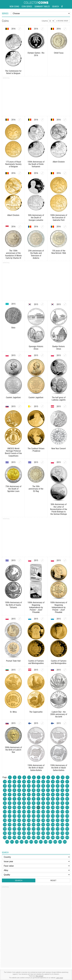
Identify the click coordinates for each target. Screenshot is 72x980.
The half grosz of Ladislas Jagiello (59, 399)
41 (67, 786)
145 (29, 820)
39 (58, 786)
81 (58, 799)
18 (24, 782)
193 (58, 833)
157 (19, 825)
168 (5, 829)
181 (67, 829)
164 (53, 825)
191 (48, 833)
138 (62, 816)
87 (19, 803)
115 (19, 812)
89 (29, 803)
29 (10, 786)
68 (62, 794)
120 (43, 812)
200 (24, 837)
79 (48, 799)
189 (38, 833)
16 (14, 782)
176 (43, 829)
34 (34, 786)
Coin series (27, 7)
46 (24, 790)
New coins (14, 7)
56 (5, 794)
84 (5, 803)
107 (48, 807)
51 (48, 790)
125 (67, 812)
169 (10, 829)
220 (55, 842)
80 (53, 799)
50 (43, 790)
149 (48, 820)
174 (34, 829)
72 (14, 799)
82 (62, 799)
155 (10, 825)
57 (10, 794)
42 (5, 790)
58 (14, 794)
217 (41, 842)
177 (48, 829)
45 (19, 790)
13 (67, 777)
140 (5, 820)
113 (10, 812)
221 (60, 842)
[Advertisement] (36, 97)
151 (58, 820)
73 (19, 799)
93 (48, 803)
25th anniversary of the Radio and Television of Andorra (36, 254)
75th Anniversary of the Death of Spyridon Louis (13, 489)
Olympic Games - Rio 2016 (36, 54)
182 (5, 833)
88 (24, 803)
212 (17, 842)
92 (43, 803)
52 (53, 790)
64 (43, 794)
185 (19, 833)
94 (53, 803)
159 (29, 825)
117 (29, 812)
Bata (13, 328)
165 (58, 825)
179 (58, 829)
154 (5, 825)
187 (29, 833)
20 (34, 782)
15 (10, 782)
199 (19, 837)
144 (24, 820)
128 (14, 816)
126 (5, 816)
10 (53, 777)
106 (43, 807)
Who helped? (40, 976)
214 (26, 842)
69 (67, 794)
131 (29, 816)
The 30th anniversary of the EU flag (36, 489)
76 (34, 799)
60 (24, 794)
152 (62, 820)
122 (53, 812)
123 (58, 812)
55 (67, 790)
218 (46, 842)
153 (67, 820)
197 (10, 837)
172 (24, 829)
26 (62, 782)
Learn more (59, 978)
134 (43, 816)
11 (58, 777)
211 (12, 842)
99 (10, 807)
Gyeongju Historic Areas (36, 348)
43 (10, 790)
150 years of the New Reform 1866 (59, 252)
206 (53, 837)
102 (24, 807)
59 (19, 794)
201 (29, 837)
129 (19, 816)
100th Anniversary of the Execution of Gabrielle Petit (59, 218)
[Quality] (36, 875)
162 (43, 825)
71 (10, 799)
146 (34, 820)
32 (24, 786)
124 (62, 812)
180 (62, 829)
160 (34, 825)
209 (67, 837)
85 (10, 803)
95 (58, 803)
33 (29, 786)
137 (58, 816)
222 (65, 842)
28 (5, 786)
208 (62, 837)
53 (58, 790)
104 (34, 807)
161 (38, 825)
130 (24, 816)
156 (14, 825)
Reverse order (62, 21)
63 (38, 794)
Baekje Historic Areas (59, 348)
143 (19, 820)
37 (48, 786)
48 (34, 790)
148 (43, 820)
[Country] (36, 857)
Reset (53, 880)
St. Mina (13, 712)
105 (38, 807)
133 (38, 816)
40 (62, 786)
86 (14, 803)
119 (38, 812)
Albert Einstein (59, 162)
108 (53, 807)
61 (29, 794)
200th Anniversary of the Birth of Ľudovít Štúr (13, 750)
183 (10, 833)
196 (5, 837)
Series (5, 13)
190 (43, 833)
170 (14, 829)
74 (24, 799)
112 (5, 812)
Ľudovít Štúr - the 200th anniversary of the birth (59, 714)
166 (62, 825)
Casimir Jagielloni (13, 397)
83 (67, 799)
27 (67, 782)
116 (24, 812)
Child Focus (59, 53)
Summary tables (42, 7)
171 (19, 829)
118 (34, 812)
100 (14, 807)
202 (34, 837)
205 (48, 837)
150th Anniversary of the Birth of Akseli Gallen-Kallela (36, 768)
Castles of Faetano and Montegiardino (36, 662)
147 (38, 820)
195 (67, 833)
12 (63, 777)
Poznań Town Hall (13, 661)
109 (58, 807)
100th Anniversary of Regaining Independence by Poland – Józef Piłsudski (36, 607)
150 (53, 820)
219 (50, 842)
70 (5, 799)
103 (29, 807)
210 (7, 842)
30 (14, 786)
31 (19, 786)
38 (53, 786)
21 (38, 782)
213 (22, 842)
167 (67, 825)
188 (34, 833)
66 (53, 794)
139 (67, 816)
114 (14, 812)
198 (14, 837)
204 (43, 837)
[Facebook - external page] (62, 7)
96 (62, 803)
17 (19, 782)
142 (14, 820)
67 (58, 794)
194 (62, 833)
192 (53, 833)
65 (48, 794)
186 (24, 833)
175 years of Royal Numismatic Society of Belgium (13, 164)
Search (56, 7)
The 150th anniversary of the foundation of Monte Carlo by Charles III (13, 254)
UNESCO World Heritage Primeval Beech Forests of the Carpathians (13, 452)
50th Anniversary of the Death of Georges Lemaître (36, 218)
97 (67, 803)
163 (48, 825)
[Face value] (36, 866)
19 (29, 782)
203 (38, 837)
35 (38, 786)
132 (34, 816)
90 (34, 803)
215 (31, 842)
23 (48, 782)
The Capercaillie (36, 712)
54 (62, 790)
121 (48, 812)
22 (43, 782)
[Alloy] (36, 870)
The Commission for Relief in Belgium (13, 72)
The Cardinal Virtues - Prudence (36, 450)
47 (29, 790)
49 (38, 790)
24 (53, 782)
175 (38, 829)
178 (53, 829)
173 (29, 829)
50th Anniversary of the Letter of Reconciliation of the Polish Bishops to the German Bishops (59, 509)
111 (67, 807)
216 (36, 842)
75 (29, 799)
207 (58, 837)
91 (38, 803)
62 (34, 794)
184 (14, 833)
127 (10, 816)
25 (58, 782)
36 (43, 786)
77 (38, 799)
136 (53, 816)
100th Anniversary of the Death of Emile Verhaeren (36, 164)
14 (5, 782)
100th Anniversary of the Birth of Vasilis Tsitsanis (13, 605)
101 (19, 807)
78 (43, 799)
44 (14, 790)
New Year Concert (59, 449)
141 (10, 820)
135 (48, 816)
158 (24, 825)
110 (62, 807)
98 (5, 807)
